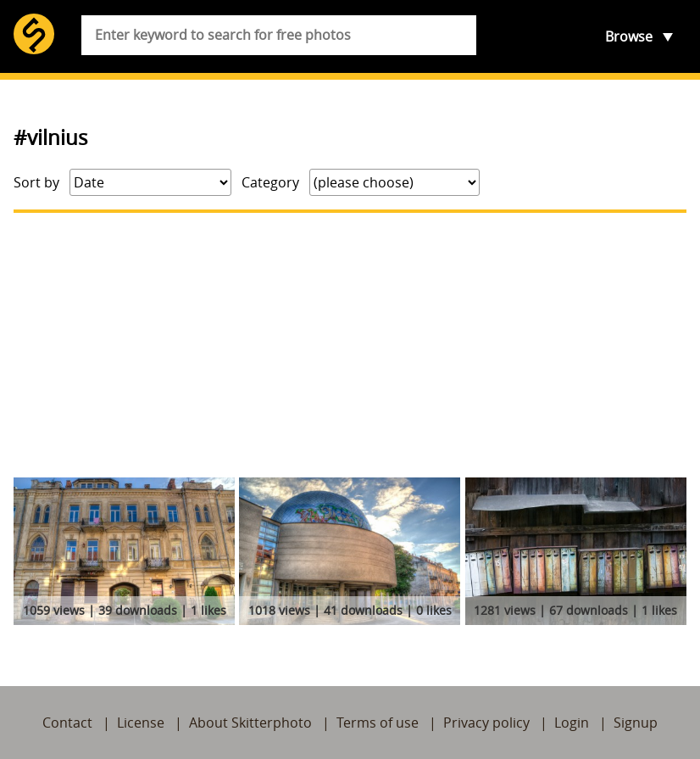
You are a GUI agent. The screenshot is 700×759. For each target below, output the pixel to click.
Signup (636, 723)
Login (572, 723)
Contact (67, 723)
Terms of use (378, 723)
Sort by (36, 182)
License (141, 723)
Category (270, 182)
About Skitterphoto (250, 723)
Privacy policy (486, 723)
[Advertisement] (350, 345)
